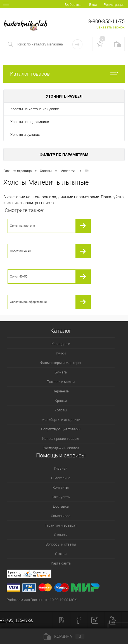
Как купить (61, 497)
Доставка (61, 506)
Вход (93, 5)
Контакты (61, 487)
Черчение (61, 391)
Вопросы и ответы (61, 544)
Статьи (61, 554)
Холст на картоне (22, 226)
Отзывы (61, 535)
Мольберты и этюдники (61, 420)
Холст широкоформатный (28, 302)
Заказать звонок (111, 27)
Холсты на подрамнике (30, 122)
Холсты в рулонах (25, 135)
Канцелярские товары (61, 439)
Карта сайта (61, 563)
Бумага (61, 372)
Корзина (64, 636)
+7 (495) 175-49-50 (17, 620)
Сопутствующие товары (61, 429)
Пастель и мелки (61, 382)
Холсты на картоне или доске (35, 109)
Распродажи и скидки (61, 448)
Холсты (61, 410)
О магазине (61, 478)
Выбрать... (73, 5)
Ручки (61, 353)
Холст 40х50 (19, 277)
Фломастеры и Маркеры (61, 363)
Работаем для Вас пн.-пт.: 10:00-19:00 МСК (42, 600)
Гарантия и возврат (61, 525)
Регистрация (114, 5)
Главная (61, 468)
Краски (61, 401)
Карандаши (61, 344)
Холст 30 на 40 (21, 251)
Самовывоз (61, 516)
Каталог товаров (64, 74)
